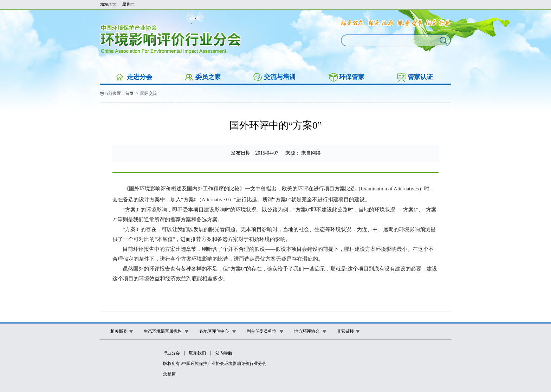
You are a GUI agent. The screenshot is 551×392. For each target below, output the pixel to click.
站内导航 (224, 353)
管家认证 (420, 77)
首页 (129, 93)
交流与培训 (280, 77)
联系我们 (197, 353)
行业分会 (171, 353)
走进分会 (140, 77)
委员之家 (208, 77)
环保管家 (352, 77)
